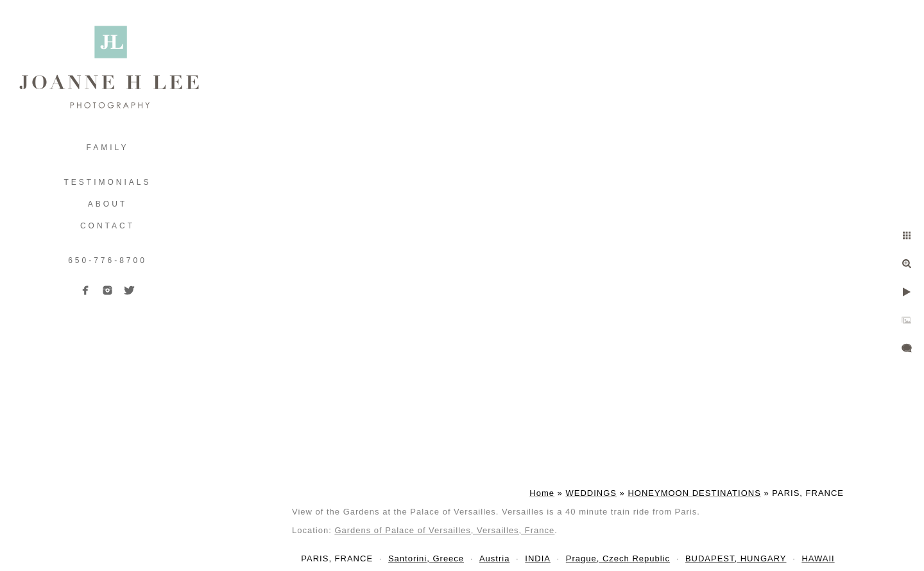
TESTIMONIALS (107, 182)
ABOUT (107, 204)
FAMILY (108, 148)
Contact (107, 226)
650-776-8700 (107, 260)
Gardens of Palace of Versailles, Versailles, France (444, 530)
